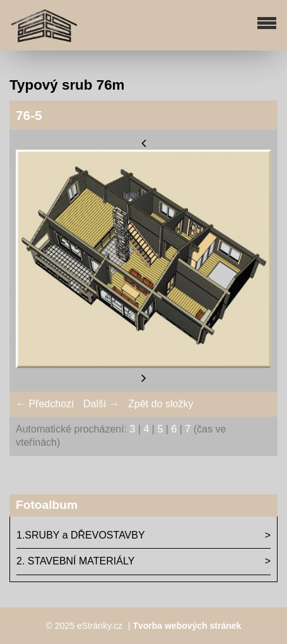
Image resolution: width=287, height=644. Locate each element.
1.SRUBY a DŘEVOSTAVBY (81, 535)
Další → (101, 404)
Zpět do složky (161, 404)
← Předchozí (45, 404)
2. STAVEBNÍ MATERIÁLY (75, 561)
